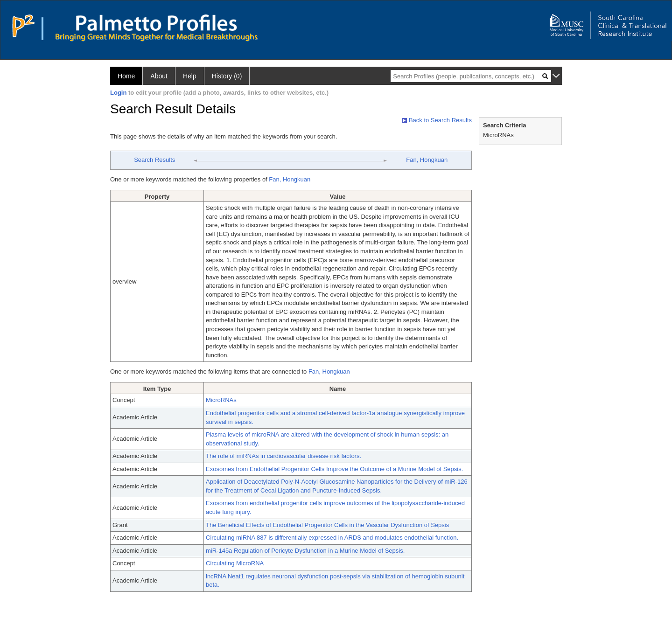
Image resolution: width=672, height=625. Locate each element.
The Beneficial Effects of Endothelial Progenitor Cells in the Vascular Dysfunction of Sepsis (327, 525)
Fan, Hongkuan (427, 160)
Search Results (154, 160)
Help (190, 76)
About (159, 76)
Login (118, 93)
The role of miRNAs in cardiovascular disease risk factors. (283, 456)
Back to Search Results (437, 120)
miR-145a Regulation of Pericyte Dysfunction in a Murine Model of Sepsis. (305, 551)
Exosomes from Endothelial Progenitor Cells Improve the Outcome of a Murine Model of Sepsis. (334, 469)
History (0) (227, 76)
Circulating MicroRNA (235, 563)
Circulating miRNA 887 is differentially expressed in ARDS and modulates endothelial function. (332, 538)
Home (126, 76)
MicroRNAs (221, 400)
